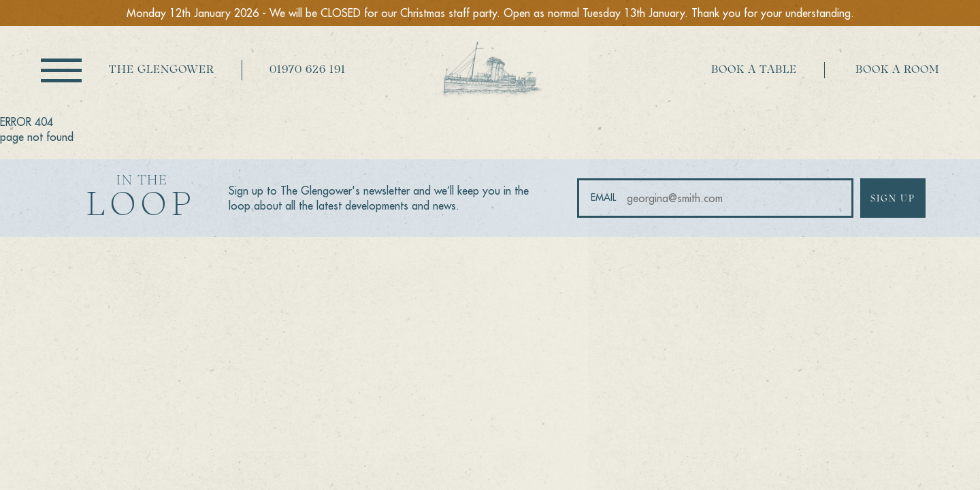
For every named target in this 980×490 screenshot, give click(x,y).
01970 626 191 (308, 70)
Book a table (754, 70)
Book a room (897, 70)
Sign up (893, 199)
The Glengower (162, 70)
